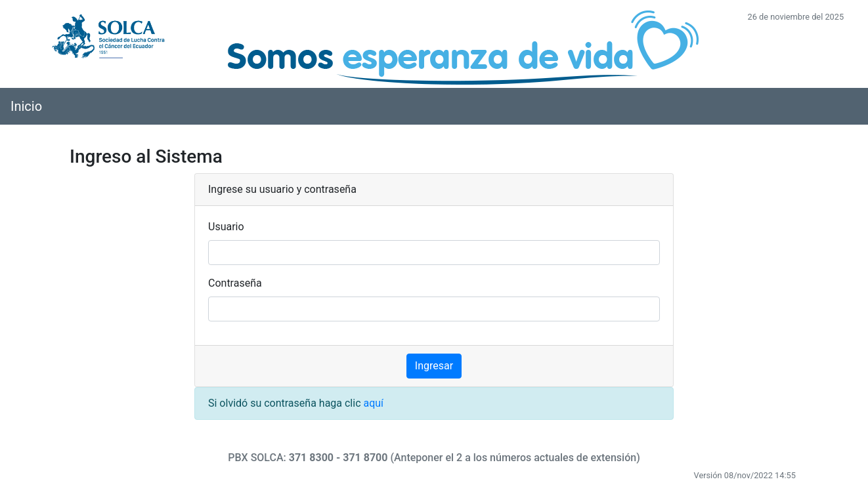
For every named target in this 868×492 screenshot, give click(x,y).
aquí (373, 403)
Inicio (26, 106)
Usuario (226, 227)
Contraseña (235, 283)
